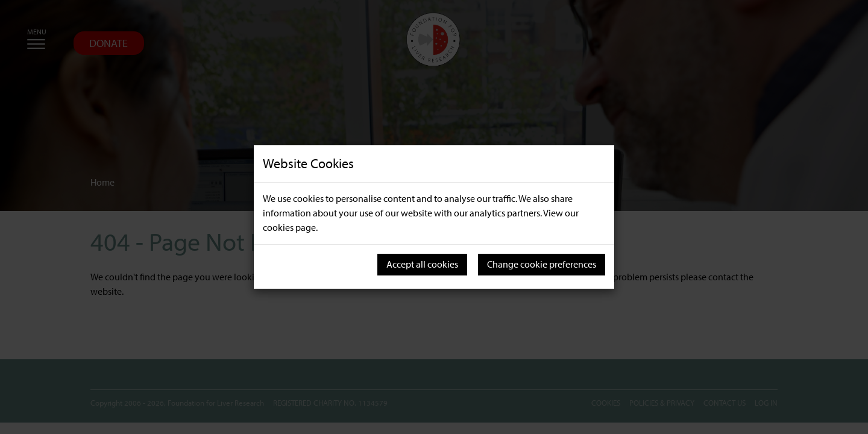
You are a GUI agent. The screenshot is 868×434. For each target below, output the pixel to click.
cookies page (289, 228)
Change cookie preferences (542, 264)
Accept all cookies (422, 264)
